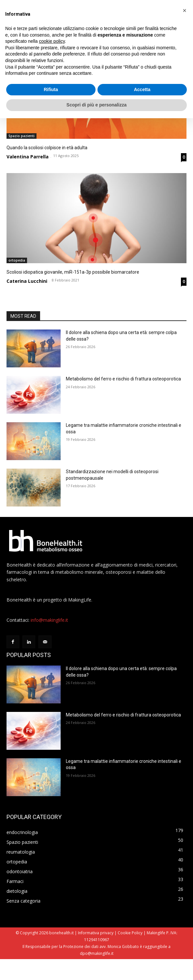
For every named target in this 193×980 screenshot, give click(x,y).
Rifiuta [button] (51, 89)
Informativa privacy (96, 954)
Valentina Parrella (28, 157)
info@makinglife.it (49, 641)
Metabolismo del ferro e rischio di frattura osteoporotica (123, 379)
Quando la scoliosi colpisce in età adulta (47, 148)
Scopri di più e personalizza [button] (96, 105)
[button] (185, 10)
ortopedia (17, 260)
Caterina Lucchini (27, 281)
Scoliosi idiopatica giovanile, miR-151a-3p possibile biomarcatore (73, 272)
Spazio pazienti (22, 136)
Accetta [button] (142, 89)
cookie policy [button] (52, 41)
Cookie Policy (130, 954)
